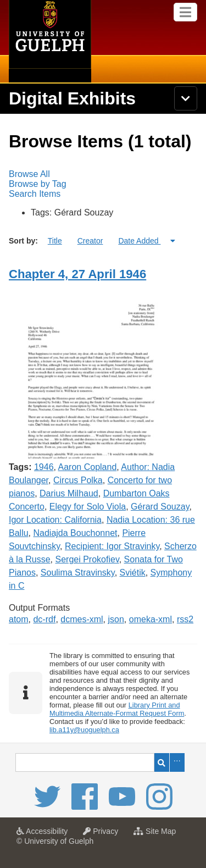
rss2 (185, 619)
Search (162, 762)
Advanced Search (177, 762)
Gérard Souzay (160, 507)
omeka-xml (151, 619)
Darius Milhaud (69, 493)
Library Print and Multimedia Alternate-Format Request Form (117, 709)
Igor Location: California (55, 520)
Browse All (29, 174)
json (116, 619)
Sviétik (133, 573)
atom (19, 619)
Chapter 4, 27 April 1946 (77, 274)
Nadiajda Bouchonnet (75, 533)
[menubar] (103, 184)
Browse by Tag (38, 184)
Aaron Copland (88, 467)
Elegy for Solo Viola (88, 507)
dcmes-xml (82, 619)
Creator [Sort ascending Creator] (90, 241)
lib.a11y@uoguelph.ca (84, 730)
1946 (44, 467)
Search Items (35, 194)
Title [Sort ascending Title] (55, 241)
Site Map (157, 834)
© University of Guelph (55, 841)
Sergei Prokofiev (87, 559)
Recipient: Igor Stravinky (112, 546)
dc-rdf (44, 619)
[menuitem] (103, 174)
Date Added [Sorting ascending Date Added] (139, 241)
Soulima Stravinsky (78, 573)
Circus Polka (78, 480)
